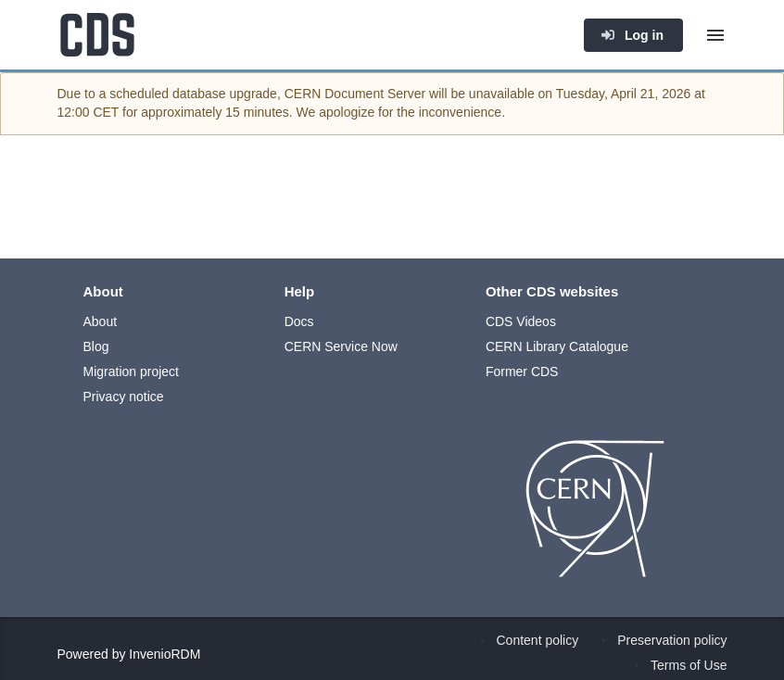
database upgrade (225, 94)
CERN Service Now (341, 346)
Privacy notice (124, 397)
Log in (632, 35)
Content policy (538, 640)
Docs (299, 321)
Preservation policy (672, 640)
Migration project (132, 371)
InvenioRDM (164, 654)
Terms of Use (689, 665)
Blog (96, 346)
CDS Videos (521, 321)
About (101, 321)
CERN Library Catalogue (557, 346)
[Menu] (715, 35)
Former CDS (522, 371)
